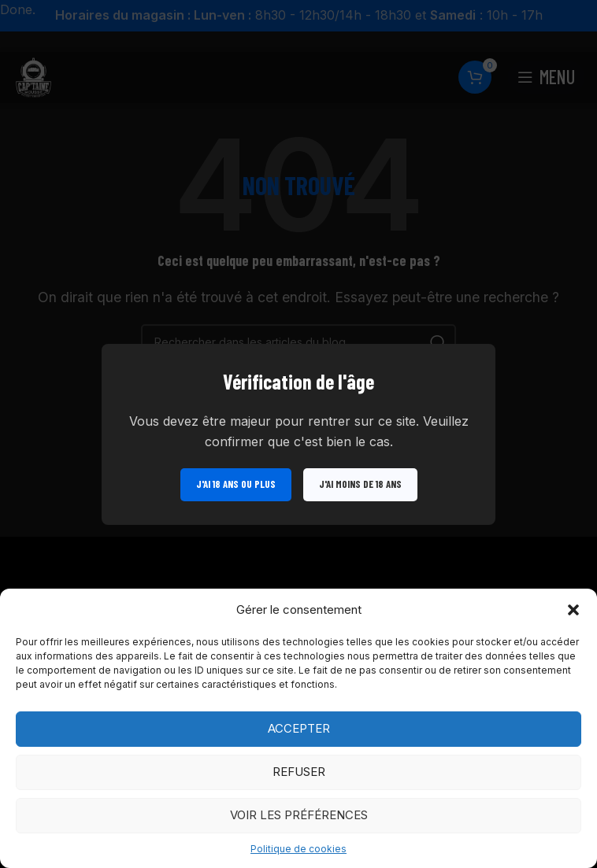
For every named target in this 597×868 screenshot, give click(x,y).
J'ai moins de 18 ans (360, 483)
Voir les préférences (299, 815)
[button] (573, 610)
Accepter (299, 728)
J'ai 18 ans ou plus (236, 483)
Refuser (299, 772)
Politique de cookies (298, 849)
